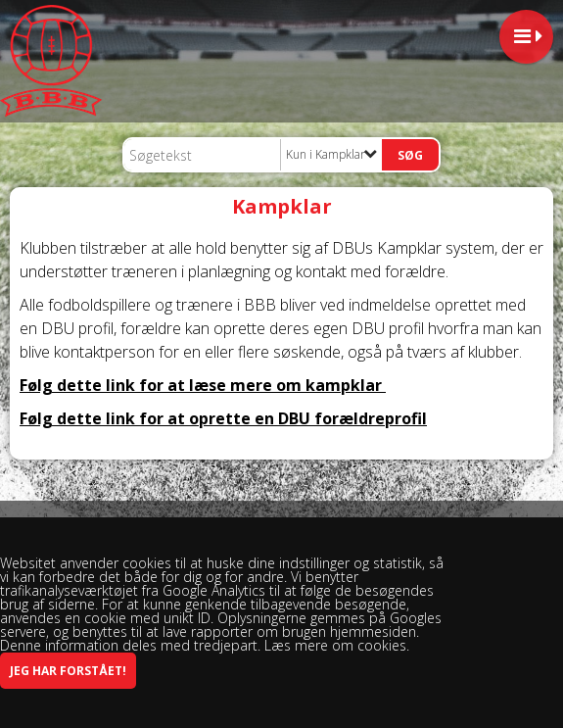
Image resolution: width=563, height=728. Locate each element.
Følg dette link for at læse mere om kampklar (203, 385)
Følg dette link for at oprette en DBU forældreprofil (223, 418)
